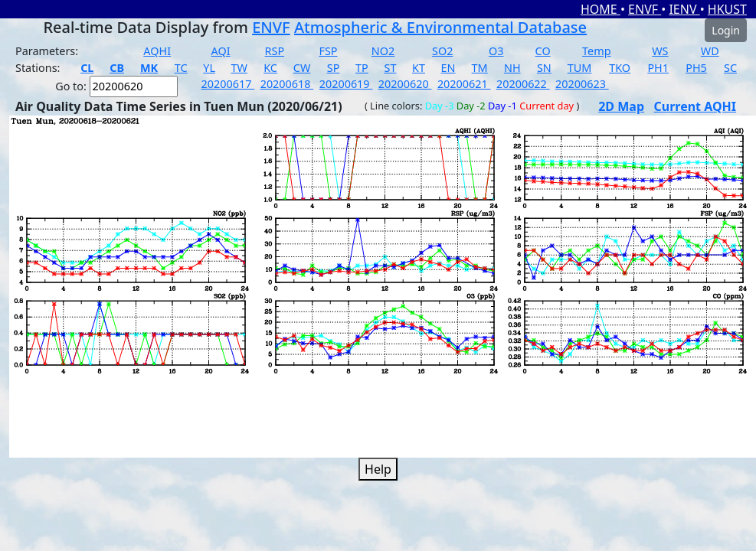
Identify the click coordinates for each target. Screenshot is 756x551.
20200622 (523, 84)
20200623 (582, 84)
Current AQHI (695, 106)
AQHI (157, 51)
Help (378, 469)
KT (419, 68)
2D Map (621, 106)
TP (362, 68)
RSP (275, 51)
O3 (496, 51)
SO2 (442, 51)
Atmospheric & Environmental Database (440, 27)
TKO (620, 68)
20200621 (464, 84)
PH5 (696, 68)
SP (334, 68)
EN (448, 68)
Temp (596, 51)
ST (390, 68)
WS (660, 51)
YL (209, 68)
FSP (328, 51)
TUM (580, 68)
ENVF (645, 9)
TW (239, 68)
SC (730, 68)
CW (302, 68)
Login (726, 30)
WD (710, 51)
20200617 (228, 84)
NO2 (383, 51)
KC (270, 68)
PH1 (658, 68)
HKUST (727, 9)
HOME (601, 9)
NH (512, 68)
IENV (684, 9)
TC (181, 68)
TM (480, 68)
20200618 (287, 84)
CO (543, 51)
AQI (221, 51)
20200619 (346, 84)
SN (544, 68)
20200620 (405, 84)
